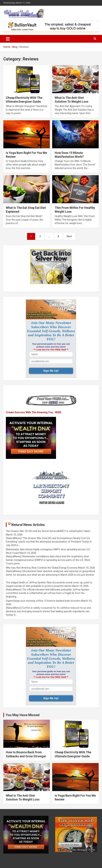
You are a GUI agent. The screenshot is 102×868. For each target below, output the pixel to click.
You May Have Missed (23, 715)
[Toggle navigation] (8, 39)
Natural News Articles (28, 525)
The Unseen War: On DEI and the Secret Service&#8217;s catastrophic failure (48, 531)
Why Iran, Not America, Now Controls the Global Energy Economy (42, 568)
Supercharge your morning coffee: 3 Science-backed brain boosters (43, 601)
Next (69, 236)
